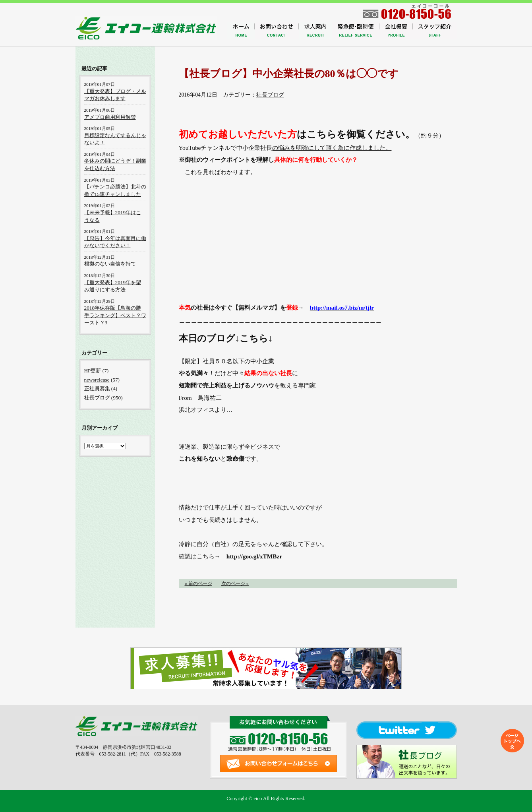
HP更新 (93, 371)
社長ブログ (270, 95)
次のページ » (235, 583)
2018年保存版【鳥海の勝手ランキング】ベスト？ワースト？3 (115, 315)
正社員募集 (97, 389)
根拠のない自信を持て (110, 264)
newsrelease (97, 380)
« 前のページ (198, 583)
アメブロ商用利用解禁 (110, 117)
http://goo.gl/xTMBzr (254, 556)
